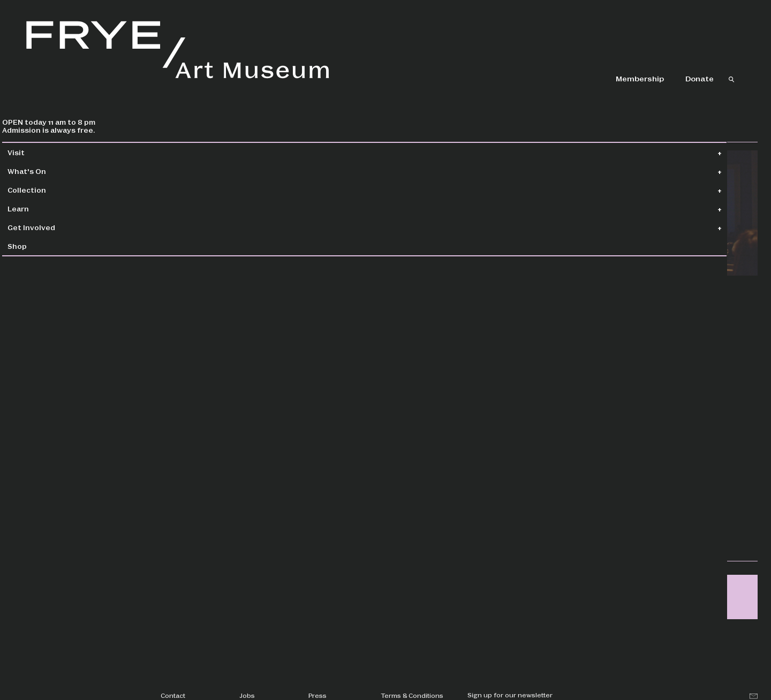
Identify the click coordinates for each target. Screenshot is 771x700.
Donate (700, 78)
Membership (640, 78)
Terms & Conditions (412, 695)
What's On (51, 171)
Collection (51, 190)
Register (595, 402)
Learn (43, 208)
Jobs (247, 695)
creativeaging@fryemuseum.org (465, 397)
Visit (41, 152)
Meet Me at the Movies (613, 460)
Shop (42, 246)
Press (318, 695)
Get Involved (56, 227)
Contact (173, 695)
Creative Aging (599, 510)
